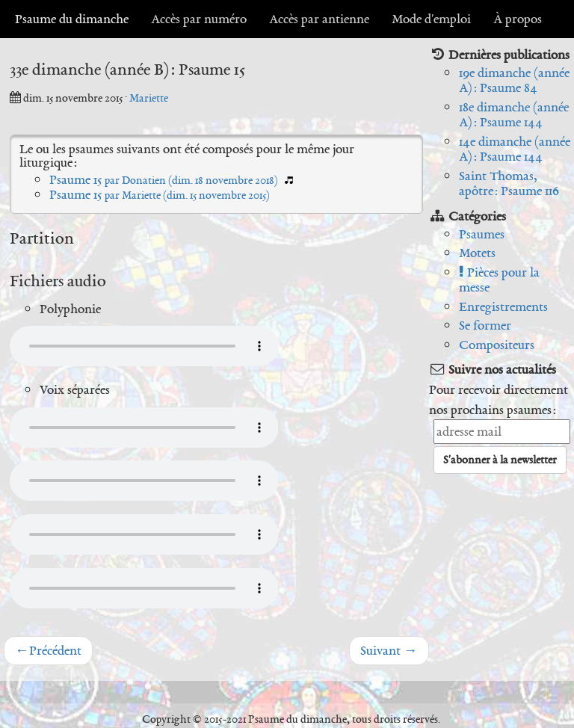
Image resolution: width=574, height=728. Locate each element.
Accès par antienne (319, 19)
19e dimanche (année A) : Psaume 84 (514, 80)
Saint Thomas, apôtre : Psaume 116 (509, 183)
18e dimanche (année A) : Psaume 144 (514, 115)
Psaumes (482, 234)
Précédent (48, 650)
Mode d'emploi (431, 19)
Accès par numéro (199, 19)
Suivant (389, 650)
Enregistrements (503, 306)
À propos (518, 19)
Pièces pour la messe (499, 280)
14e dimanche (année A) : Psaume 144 (515, 149)
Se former (485, 325)
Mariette (149, 98)
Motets (477, 253)
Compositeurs (497, 345)
